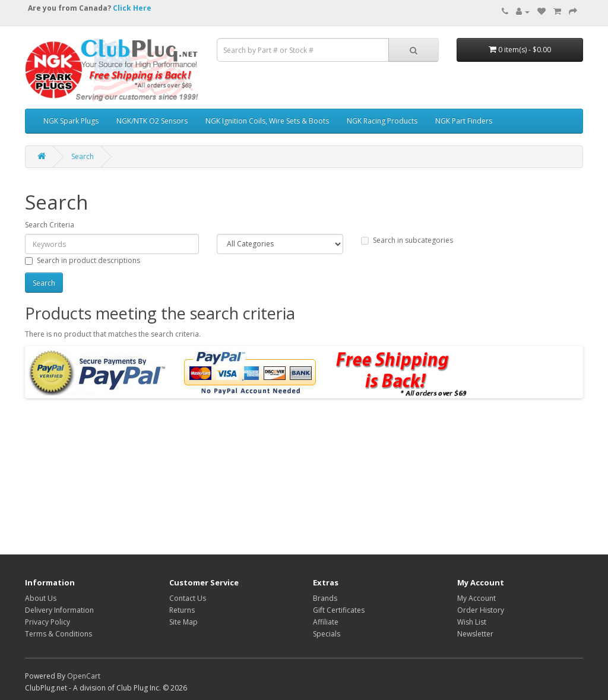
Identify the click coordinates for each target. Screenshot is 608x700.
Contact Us (188, 598)
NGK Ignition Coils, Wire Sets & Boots (267, 121)
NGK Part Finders (464, 121)
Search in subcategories (407, 240)
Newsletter (475, 634)
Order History (481, 610)
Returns (182, 610)
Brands (325, 598)
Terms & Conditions (58, 634)
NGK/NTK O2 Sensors (152, 121)
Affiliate (326, 622)
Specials (327, 634)
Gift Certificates (339, 610)
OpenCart (84, 676)
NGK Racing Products (382, 121)
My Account (476, 598)
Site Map (183, 622)
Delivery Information (59, 610)
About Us (41, 598)
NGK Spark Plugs (71, 121)
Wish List (472, 622)
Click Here (132, 8)
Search (83, 156)
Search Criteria (50, 225)
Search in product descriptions (83, 260)
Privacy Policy (47, 622)
